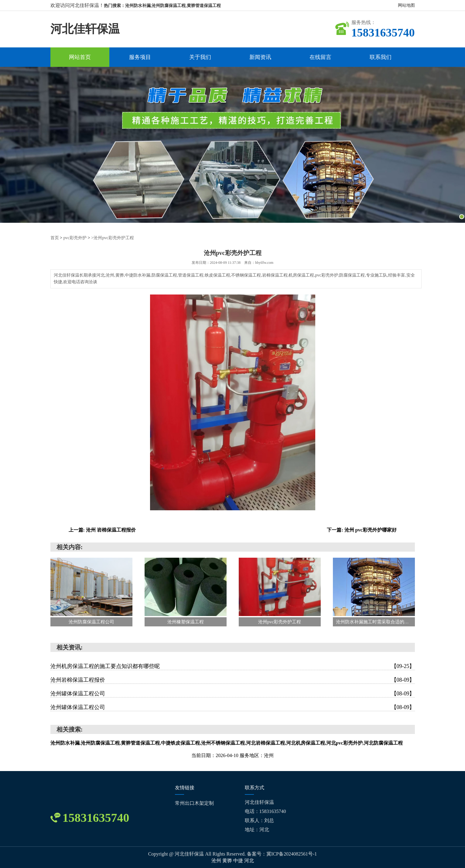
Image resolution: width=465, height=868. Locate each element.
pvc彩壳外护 (75, 238)
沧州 (217, 861)
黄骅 (228, 861)
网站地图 (406, 5)
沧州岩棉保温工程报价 (233, 680)
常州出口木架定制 (194, 803)
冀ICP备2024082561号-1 (292, 854)
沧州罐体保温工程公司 (233, 694)
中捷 (239, 861)
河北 (249, 861)
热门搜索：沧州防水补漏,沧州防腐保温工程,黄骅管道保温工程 (162, 6)
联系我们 (381, 57)
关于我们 (200, 57)
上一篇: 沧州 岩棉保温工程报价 (102, 530)
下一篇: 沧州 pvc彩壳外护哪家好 (362, 530)
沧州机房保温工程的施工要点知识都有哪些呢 (233, 666)
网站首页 (80, 57)
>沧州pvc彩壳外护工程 (112, 238)
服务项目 (140, 57)
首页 (55, 238)
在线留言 (320, 57)
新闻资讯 (260, 57)
